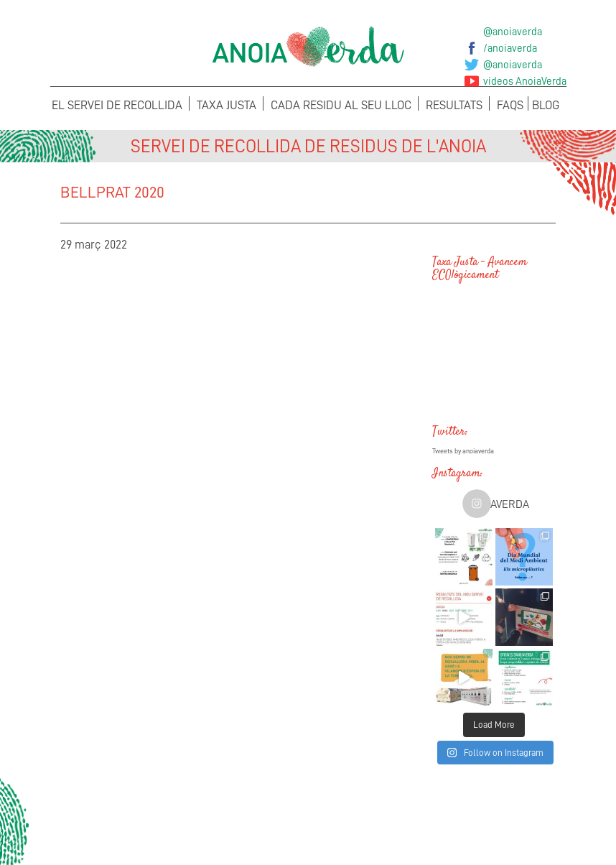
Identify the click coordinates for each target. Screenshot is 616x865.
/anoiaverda (510, 48)
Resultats (454, 105)
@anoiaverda (513, 32)
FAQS (510, 105)
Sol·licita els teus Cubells (502, 819)
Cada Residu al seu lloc (341, 105)
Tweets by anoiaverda (463, 451)
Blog (546, 105)
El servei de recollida (117, 105)
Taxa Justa (227, 105)
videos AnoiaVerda (525, 81)
